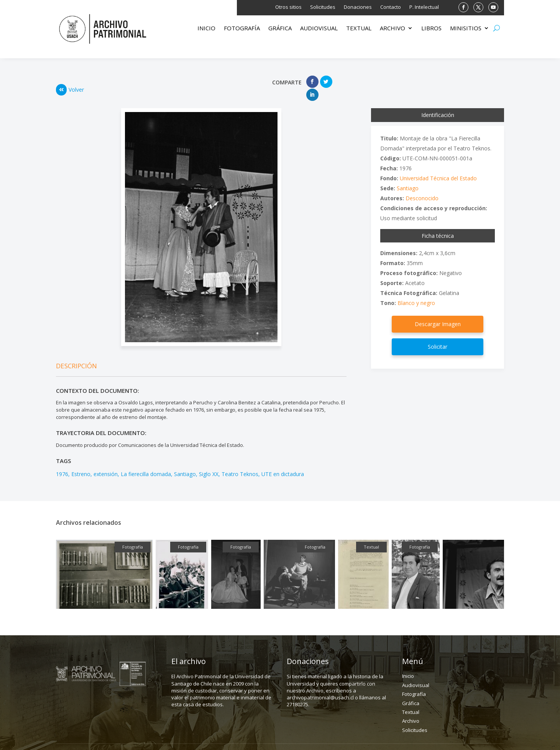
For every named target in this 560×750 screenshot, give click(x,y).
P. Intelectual (424, 7)
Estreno (81, 461)
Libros (431, 29)
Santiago (185, 461)
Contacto (391, 7)
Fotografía (242, 29)
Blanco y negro (416, 290)
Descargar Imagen (438, 311)
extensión (106, 461)
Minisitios (466, 29)
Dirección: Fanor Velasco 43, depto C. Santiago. (183, 740)
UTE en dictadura (283, 461)
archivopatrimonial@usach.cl (403, 740)
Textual (359, 29)
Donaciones (358, 7)
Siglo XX (209, 461)
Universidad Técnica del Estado (438, 165)
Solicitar (438, 334)
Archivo (392, 29)
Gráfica (280, 29)
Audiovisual (319, 29)
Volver (70, 83)
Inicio (206, 29)
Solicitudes (323, 7)
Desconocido (422, 185)
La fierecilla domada (146, 461)
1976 (62, 461)
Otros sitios (288, 7)
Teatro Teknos (240, 461)
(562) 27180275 (307, 740)
